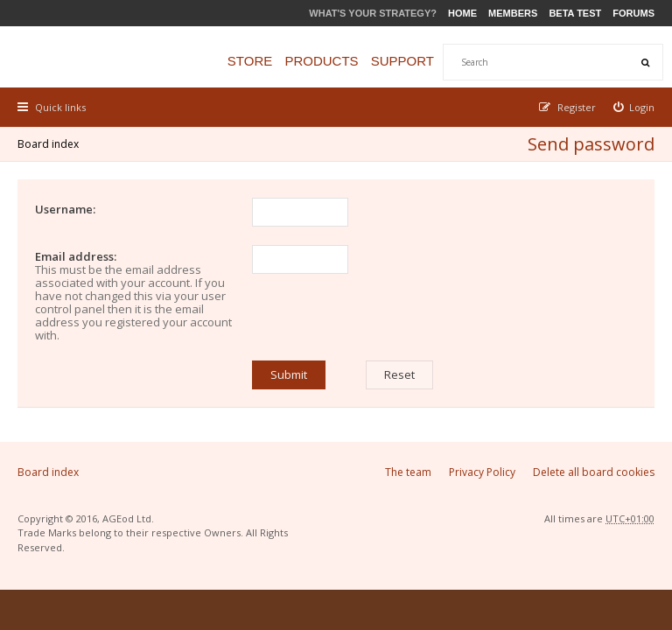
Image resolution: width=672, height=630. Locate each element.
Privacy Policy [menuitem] (482, 472)
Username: (65, 209)
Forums (633, 13)
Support (402, 61)
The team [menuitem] (408, 472)
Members (513, 13)
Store (250, 61)
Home (462, 13)
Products (321, 61)
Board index (48, 144)
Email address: (76, 256)
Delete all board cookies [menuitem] (594, 472)
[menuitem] (634, 107)
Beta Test (575, 13)
